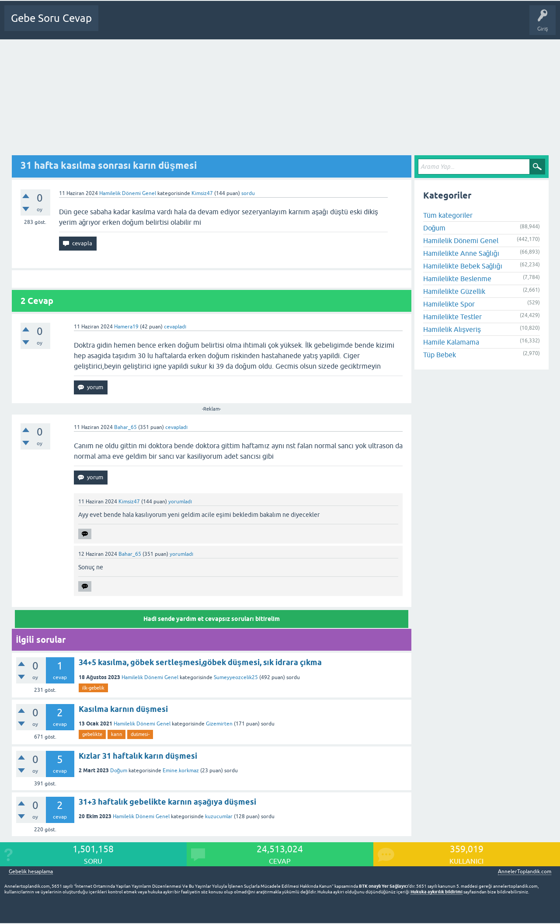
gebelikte (92, 734)
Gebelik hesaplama (31, 872)
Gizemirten (219, 724)
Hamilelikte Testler (452, 317)
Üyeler (239, 24)
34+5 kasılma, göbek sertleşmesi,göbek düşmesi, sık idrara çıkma (200, 662)
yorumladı (180, 502)
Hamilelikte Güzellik (454, 291)
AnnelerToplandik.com (525, 872)
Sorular (145, 24)
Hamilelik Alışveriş (452, 329)
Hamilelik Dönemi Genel (128, 193)
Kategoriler (207, 24)
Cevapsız (174, 24)
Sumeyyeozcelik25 (236, 677)
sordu (248, 193)
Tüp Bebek (440, 355)
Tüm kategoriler (448, 215)
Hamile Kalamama (451, 342)
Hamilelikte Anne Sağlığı (461, 253)
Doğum (119, 771)
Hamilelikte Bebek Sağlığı (463, 266)
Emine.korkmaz (181, 771)
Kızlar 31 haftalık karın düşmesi (138, 756)
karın (117, 734)
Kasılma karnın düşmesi (123, 709)
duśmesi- (140, 734)
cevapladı (175, 327)
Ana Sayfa (116, 24)
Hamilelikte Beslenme (457, 279)
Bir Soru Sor (271, 24)
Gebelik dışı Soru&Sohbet (326, 24)
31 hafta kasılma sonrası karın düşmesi (109, 165)
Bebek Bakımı (385, 24)
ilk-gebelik (93, 688)
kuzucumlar (219, 816)
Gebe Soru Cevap (51, 18)
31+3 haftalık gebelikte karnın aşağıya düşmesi (167, 802)
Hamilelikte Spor (449, 304)
